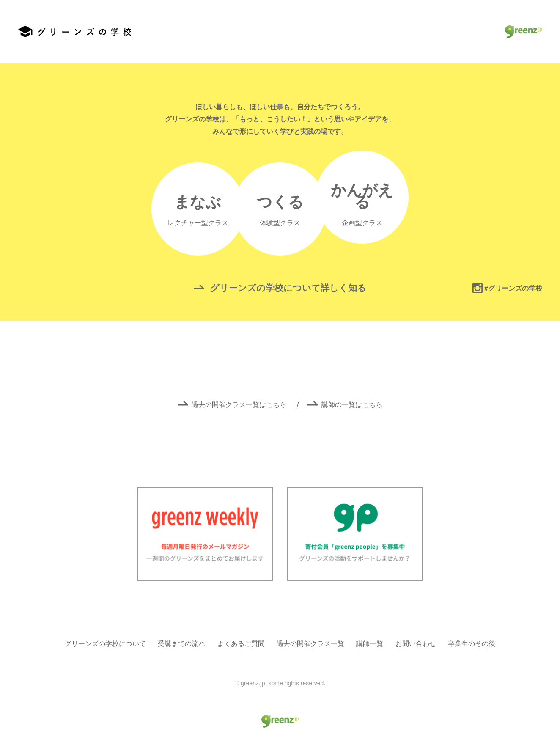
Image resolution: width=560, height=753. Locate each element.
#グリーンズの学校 (507, 288)
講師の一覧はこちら (345, 405)
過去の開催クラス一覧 (310, 644)
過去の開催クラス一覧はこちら (233, 405)
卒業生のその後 (472, 644)
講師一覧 (370, 644)
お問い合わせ (416, 644)
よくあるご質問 (241, 644)
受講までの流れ (181, 644)
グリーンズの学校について (105, 644)
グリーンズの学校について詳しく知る (280, 288)
